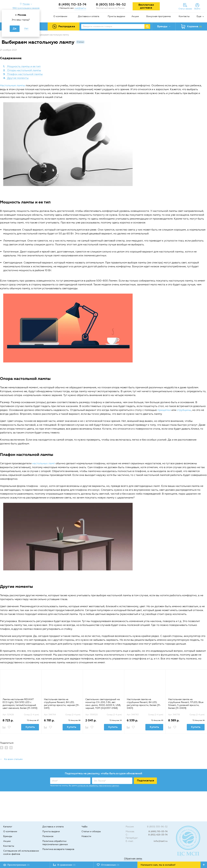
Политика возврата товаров (58, 849)
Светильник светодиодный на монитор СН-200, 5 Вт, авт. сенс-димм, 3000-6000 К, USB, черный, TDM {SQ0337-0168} (103, 704)
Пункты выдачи (116, 16)
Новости (86, 836)
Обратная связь (133, 859)
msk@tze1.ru (80, 8)
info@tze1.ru (161, 841)
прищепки (164, 410)
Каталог (8, 827)
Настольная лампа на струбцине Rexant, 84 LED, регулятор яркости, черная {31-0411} (62, 704)
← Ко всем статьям (11, 759)
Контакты (184, 16)
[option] (21, 702)
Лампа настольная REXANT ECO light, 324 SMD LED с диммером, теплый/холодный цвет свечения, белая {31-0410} (20, 704)
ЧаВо (84, 827)
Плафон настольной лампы (25, 74)
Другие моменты (18, 78)
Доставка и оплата (89, 16)
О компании (60, 16)
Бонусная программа (158, 16)
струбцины (184, 410)
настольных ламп (44, 463)
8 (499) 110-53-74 (72, 4)
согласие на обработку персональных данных (98, 786)
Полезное (48, 836)
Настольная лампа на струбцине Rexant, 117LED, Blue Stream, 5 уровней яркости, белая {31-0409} (186, 704)
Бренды (8, 836)
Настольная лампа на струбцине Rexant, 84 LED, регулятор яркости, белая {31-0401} (144, 704)
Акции (135, 16)
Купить (30, 727)
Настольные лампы (13, 85)
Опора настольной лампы (24, 70)
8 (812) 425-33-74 (158, 835)
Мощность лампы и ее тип (24, 66)
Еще (199, 16)
